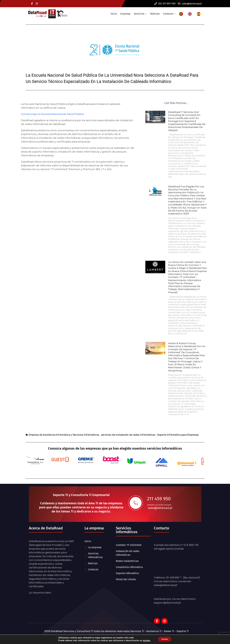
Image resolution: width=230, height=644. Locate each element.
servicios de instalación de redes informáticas (128, 442)
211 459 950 (159, 505)
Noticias (155, 14)
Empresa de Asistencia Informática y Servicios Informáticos (64, 442)
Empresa (125, 14)
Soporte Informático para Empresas (178, 442)
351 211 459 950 (165, 4)
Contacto (168, 14)
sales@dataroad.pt (190, 4)
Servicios (139, 14)
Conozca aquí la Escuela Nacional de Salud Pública (52, 112)
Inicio (114, 14)
